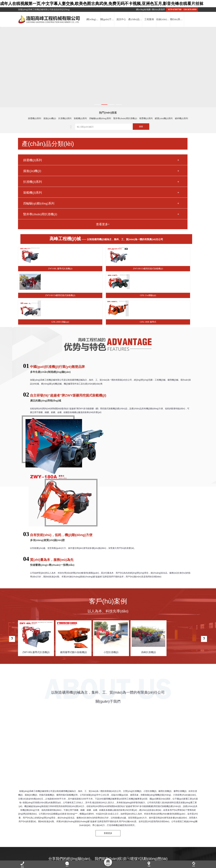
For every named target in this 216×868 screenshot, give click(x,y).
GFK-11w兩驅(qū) (85, 225)
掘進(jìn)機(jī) (50, 119)
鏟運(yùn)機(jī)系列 (164, 119)
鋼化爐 (137, 794)
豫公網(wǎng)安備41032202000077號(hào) (170, 845)
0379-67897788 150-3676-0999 (182, 10)
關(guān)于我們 (117, 812)
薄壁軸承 (88, 794)
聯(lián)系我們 (158, 10)
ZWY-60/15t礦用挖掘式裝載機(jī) (177, 185)
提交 (83, 835)
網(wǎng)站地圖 (143, 10)
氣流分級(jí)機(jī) (171, 794)
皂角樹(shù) (185, 794)
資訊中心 (130, 812)
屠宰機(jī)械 (35, 794)
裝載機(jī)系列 (80, 119)
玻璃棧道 (98, 794)
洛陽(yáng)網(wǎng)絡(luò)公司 (118, 794)
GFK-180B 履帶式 (177, 225)
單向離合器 (56, 794)
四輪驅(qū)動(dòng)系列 (100, 119)
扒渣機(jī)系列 (65, 119)
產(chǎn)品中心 (143, 812)
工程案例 (156, 812)
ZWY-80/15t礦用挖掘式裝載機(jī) (131, 185)
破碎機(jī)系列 (181, 119)
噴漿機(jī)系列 (146, 119)
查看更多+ (39, 239)
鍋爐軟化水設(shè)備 (151, 794)
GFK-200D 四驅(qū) (131, 225)
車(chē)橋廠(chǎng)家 (72, 794)
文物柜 (45, 794)
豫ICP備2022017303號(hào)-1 (137, 845)
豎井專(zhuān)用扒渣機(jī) (125, 119)
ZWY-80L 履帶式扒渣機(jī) (85, 185)
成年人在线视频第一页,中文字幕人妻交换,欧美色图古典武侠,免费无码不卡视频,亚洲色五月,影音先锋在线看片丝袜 (106, 4)
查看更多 (108, 669)
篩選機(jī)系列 (35, 119)
